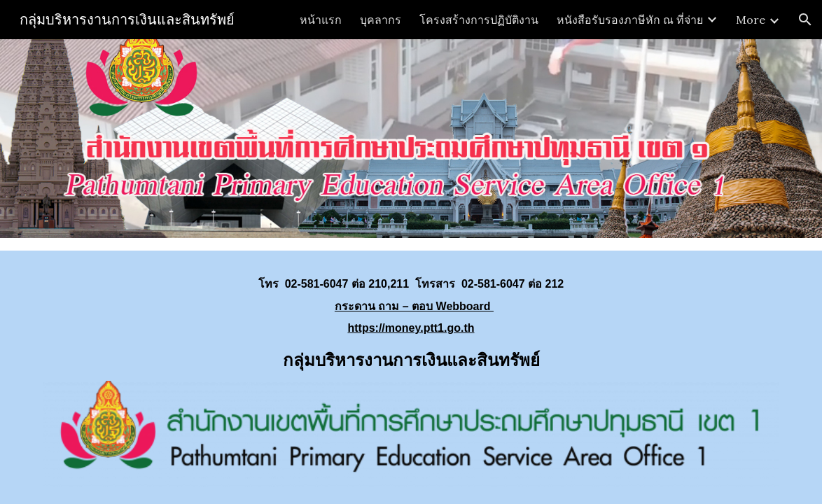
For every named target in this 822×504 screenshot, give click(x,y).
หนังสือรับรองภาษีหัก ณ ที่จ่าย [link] (630, 20)
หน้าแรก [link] (321, 20)
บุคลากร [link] (381, 20)
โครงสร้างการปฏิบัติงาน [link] (479, 20)
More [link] (751, 20)
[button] (805, 20)
